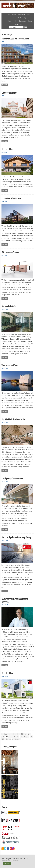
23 (26, 734)
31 (25, 737)
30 (21, 737)
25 (3, 737)
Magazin (26, 18)
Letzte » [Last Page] (18, 739)
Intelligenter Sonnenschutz (13, 478)
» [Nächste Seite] (13, 739)
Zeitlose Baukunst (9, 93)
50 (3, 739)
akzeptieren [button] (7, 864)
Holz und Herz (7, 149)
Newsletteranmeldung (11, 21)
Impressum (18, 24)
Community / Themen (24, 15)
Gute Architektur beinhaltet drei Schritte (15, 600)
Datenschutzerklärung (26, 21)
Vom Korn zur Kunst (10, 365)
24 (29, 734)
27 (10, 737)
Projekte (14, 15)
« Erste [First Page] (5, 734)
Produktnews (12, 18)
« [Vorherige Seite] (9, 734)
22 (22, 734)
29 (18, 737)
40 (31, 737)
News (8, 15)
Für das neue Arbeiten (11, 252)
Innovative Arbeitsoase (11, 198)
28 (14, 737)
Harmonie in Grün (9, 306)
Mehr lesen (5, 85)
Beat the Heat (7, 673)
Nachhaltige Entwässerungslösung (16, 537)
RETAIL (20, 18)
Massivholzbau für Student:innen (15, 39)
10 (15, 734)
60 (7, 739)
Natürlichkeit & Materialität (13, 419)
